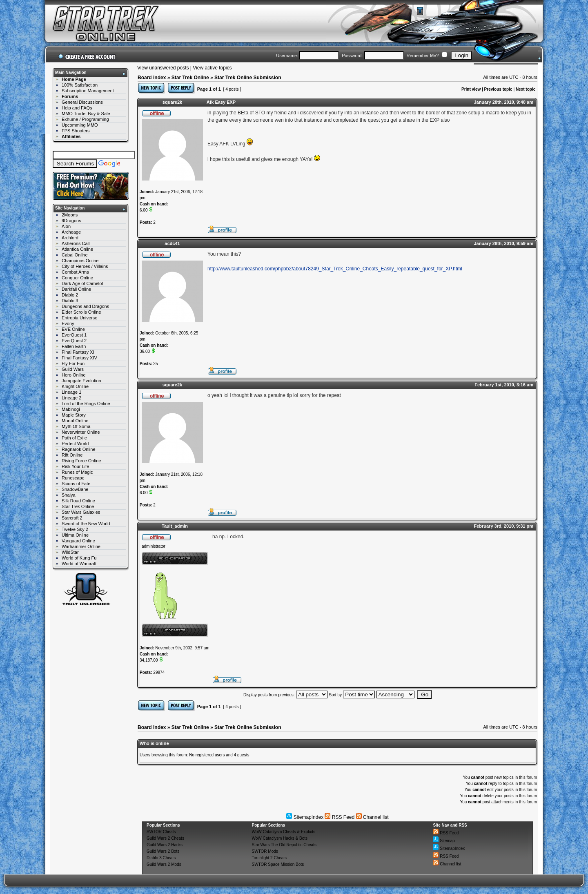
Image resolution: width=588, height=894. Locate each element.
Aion (66, 226)
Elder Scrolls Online (81, 312)
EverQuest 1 (74, 335)
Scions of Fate (76, 484)
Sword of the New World (86, 524)
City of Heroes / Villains (85, 266)
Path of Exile (74, 438)
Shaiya (69, 495)
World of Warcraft (79, 564)
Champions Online (80, 261)
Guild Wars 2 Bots (163, 851)
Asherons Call (76, 243)
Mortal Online (75, 421)
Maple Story (74, 415)
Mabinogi (71, 409)
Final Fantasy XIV (79, 358)
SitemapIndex (305, 817)
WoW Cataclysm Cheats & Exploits (284, 832)
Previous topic (498, 89)
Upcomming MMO (80, 125)
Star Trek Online (78, 506)
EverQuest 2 (74, 341)
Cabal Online (75, 255)
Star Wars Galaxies (81, 512)
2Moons (70, 215)
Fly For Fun (73, 363)
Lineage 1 (71, 392)
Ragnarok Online (79, 449)
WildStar (70, 552)
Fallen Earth (74, 346)
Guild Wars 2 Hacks (165, 845)
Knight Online (75, 386)
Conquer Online (77, 278)
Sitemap (444, 841)
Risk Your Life (75, 466)
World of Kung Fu (79, 558)
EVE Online (73, 329)
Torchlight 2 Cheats (269, 858)
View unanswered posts (163, 68)
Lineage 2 (71, 398)
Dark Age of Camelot (82, 283)
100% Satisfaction (80, 85)
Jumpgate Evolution (81, 381)
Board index (152, 78)
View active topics (212, 68)
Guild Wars (73, 369)
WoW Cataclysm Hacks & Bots (280, 838)
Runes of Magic (77, 472)
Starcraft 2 (72, 518)
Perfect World (75, 444)
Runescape (73, 478)
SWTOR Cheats (161, 832)
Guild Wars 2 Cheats (165, 838)
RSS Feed (340, 817)
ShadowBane (75, 489)
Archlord (70, 238)
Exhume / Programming (85, 119)
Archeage (71, 232)
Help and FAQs (77, 108)
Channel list (372, 817)
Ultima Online (75, 535)
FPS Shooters (76, 131)
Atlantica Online (77, 249)
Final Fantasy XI (78, 352)
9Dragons (71, 221)
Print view (471, 89)
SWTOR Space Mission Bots (278, 864)
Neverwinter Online (81, 432)
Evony (68, 323)
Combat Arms (75, 272)
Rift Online (72, 455)
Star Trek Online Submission (248, 78)
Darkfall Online (76, 289)
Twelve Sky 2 (75, 529)
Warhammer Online (81, 546)
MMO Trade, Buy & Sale (86, 114)
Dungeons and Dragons (85, 306)
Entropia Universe (79, 318)
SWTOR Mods (265, 851)
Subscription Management (88, 91)
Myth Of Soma (76, 426)
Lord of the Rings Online (86, 404)
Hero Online (74, 375)
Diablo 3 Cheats (161, 858)
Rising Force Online (81, 461)
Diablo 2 (70, 295)
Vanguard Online (78, 541)
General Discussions (82, 102)
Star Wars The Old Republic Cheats (284, 845)
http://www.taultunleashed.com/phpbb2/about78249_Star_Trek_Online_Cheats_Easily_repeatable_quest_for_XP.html (335, 269)
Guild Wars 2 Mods (164, 864)
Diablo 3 (70, 301)
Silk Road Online (78, 501)
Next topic (526, 89)
